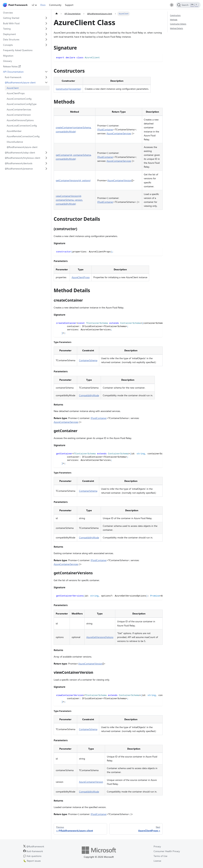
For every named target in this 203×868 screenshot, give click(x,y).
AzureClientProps (16, 93)
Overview (8, 13)
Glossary (8, 61)
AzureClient (13, 88)
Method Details (176, 28)
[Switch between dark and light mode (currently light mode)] (172, 5)
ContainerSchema (88, 360)
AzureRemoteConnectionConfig (23, 136)
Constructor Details (178, 24)
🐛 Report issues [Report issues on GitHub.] (32, 861)
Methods (174, 20)
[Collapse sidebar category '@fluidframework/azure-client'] (46, 83)
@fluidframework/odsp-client (20, 152)
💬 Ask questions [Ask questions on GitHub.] (32, 856)
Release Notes (12, 66)
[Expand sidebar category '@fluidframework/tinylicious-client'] (46, 158)
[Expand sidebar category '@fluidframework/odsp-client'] (46, 153)
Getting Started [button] (11, 18)
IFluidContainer (105, 129)
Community (55, 5)
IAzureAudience (15, 142)
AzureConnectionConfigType (22, 104)
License (157, 861)
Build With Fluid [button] (11, 23)
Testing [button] (7, 29)
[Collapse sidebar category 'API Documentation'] (46, 72)
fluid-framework (13, 77)
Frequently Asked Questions (18, 50)
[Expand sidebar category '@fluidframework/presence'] (46, 169)
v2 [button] (33, 5)
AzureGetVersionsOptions (20, 120)
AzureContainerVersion (19, 115)
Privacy (157, 846)
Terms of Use (160, 856)
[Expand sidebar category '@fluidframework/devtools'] (46, 163)
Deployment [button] (9, 34)
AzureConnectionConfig (19, 99)
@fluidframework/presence (19, 169)
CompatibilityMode (89, 395)
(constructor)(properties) (68, 89)
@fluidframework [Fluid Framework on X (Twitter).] (34, 846)
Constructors (175, 15)
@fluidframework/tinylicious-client (22, 158)
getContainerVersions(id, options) (73, 180)
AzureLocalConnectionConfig (22, 126)
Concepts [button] (8, 45)
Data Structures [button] (11, 39)
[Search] (188, 5)
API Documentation (13, 72)
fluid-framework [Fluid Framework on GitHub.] (33, 851)
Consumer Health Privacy (167, 851)
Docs (43, 5)
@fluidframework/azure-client (20, 82)
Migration (8, 56)
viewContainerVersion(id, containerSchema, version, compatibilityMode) (69, 200)
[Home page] (57, 14)
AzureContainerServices (19, 109)
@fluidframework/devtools (19, 163)
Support (69, 5)
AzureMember (14, 131)
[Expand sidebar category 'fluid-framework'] (46, 77)
